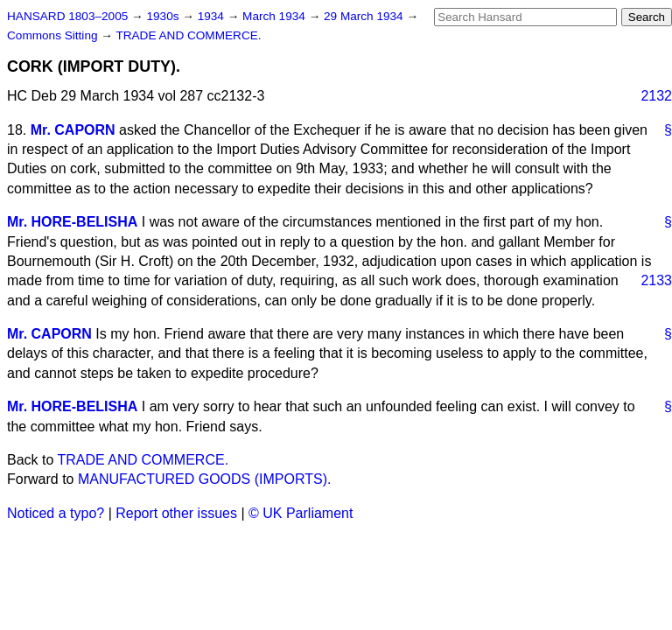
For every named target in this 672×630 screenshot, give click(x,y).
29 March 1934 (365, 16)
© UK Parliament (301, 513)
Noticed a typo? (56, 513)
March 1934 (276, 16)
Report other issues (176, 513)
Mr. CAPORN (73, 130)
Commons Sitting (54, 35)
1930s (164, 16)
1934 (213, 16)
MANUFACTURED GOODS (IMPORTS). (205, 479)
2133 (656, 280)
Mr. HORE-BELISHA (72, 222)
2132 (656, 96)
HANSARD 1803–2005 (67, 16)
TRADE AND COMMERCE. (188, 35)
